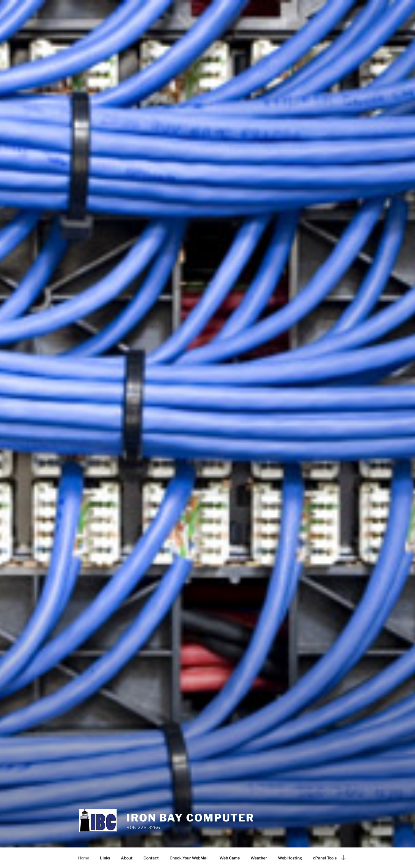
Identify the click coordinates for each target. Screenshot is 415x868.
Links (105, 858)
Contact (151, 858)
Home (84, 858)
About (127, 858)
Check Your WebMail (189, 858)
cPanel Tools (325, 858)
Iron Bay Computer (190, 818)
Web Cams (230, 858)
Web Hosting (290, 858)
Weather (259, 858)
